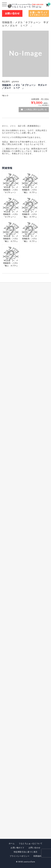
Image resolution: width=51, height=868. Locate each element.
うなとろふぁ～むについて (30, 844)
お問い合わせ (34, 848)
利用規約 (37, 856)
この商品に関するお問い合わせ (34, 110)
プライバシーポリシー (20, 856)
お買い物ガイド (18, 848)
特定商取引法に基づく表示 (26, 852)
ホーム (12, 844)
